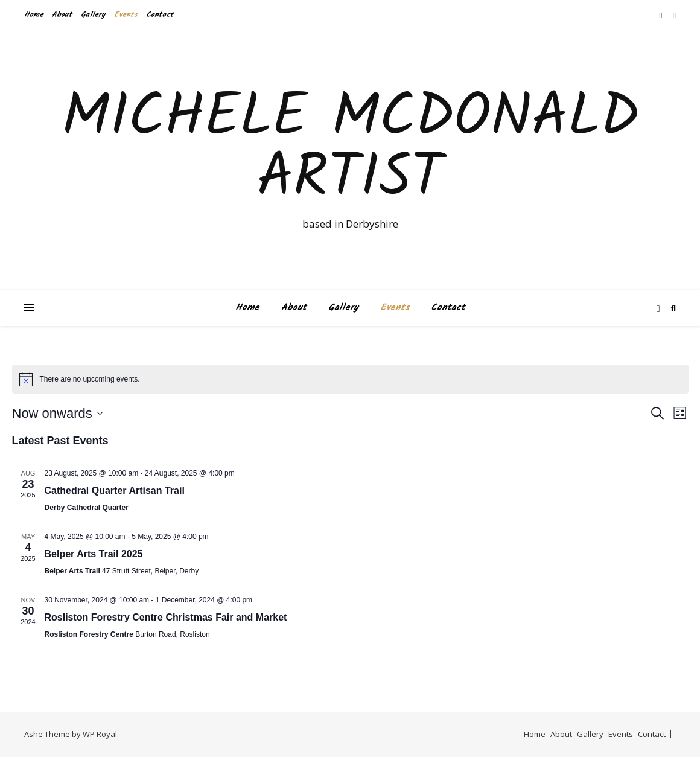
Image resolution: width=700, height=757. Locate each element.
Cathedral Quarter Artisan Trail (115, 490)
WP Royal (100, 734)
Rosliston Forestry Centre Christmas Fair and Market (166, 617)
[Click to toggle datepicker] (57, 413)
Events (126, 15)
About (62, 15)
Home (34, 15)
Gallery (93, 15)
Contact (160, 15)
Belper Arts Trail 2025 (94, 554)
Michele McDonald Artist (350, 149)
